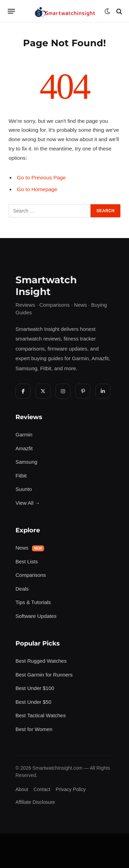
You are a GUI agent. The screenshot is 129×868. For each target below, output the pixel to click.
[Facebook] (23, 391)
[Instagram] (63, 391)
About (22, 789)
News (30, 548)
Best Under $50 (33, 702)
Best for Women (34, 729)
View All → (28, 503)
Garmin (24, 435)
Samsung (26, 462)
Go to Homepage (37, 189)
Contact (42, 789)
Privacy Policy (71, 789)
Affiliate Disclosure (35, 802)
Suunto (24, 489)
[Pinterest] (83, 391)
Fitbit (21, 476)
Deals (22, 589)
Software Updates (36, 616)
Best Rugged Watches (41, 661)
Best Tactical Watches (41, 715)
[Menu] (12, 11)
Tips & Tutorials (33, 602)
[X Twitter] (43, 391)
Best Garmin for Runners (44, 675)
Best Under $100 (35, 688)
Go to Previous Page (41, 177)
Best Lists (27, 561)
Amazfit (24, 448)
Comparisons (31, 575)
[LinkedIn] (103, 391)
